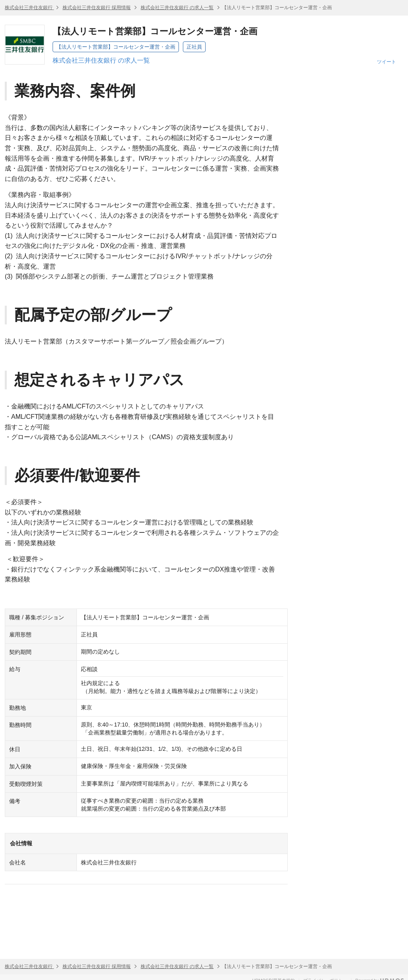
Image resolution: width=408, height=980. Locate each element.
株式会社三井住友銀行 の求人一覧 (177, 8)
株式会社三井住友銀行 (29, 8)
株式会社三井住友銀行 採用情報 (97, 8)
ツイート (386, 62)
